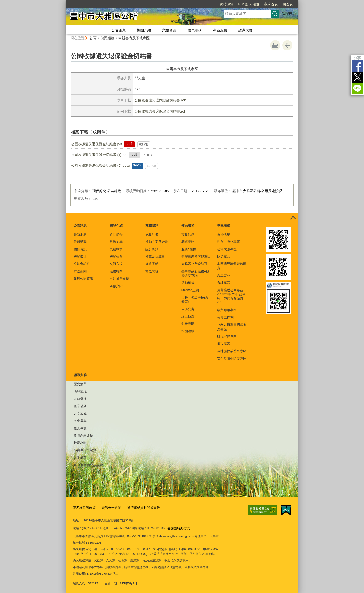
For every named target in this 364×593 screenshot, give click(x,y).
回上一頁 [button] (287, 45)
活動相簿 (188, 283)
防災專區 (224, 257)
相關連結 (188, 331)
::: (64, 2)
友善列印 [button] (275, 45)
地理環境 (80, 391)
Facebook (357, 66)
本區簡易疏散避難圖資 (232, 266)
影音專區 (188, 324)
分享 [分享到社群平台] (357, 58)
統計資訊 (152, 249)
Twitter (357, 77)
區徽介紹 (116, 286)
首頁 (93, 38)
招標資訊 (80, 249)
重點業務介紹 (119, 278)
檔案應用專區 (227, 310)
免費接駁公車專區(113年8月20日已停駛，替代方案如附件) (231, 296)
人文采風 (80, 414)
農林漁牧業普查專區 (232, 351)
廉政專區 (224, 344)
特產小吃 (80, 443)
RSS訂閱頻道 (249, 4)
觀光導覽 (80, 428)
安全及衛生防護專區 (232, 358)
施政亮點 (152, 264)
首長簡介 (116, 235)
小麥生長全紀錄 (85, 450)
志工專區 (224, 275)
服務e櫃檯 (189, 249)
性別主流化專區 (228, 242)
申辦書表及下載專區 (134, 38)
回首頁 (288, 4)
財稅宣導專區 (227, 336)
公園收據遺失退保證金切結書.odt (160, 100)
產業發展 (80, 406)
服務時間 (116, 271)
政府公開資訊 (83, 278)
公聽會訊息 (82, 264)
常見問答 (152, 271)
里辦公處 (188, 309)
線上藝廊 (188, 316)
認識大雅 (245, 30)
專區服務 (220, 30)
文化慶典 (80, 421)
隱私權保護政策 (83, 507)
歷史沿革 (80, 384)
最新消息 (80, 235)
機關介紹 (144, 30)
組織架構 (116, 242)
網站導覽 (227, 4)
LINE (357, 88)
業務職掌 (116, 249)
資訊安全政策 (109, 507)
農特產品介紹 (83, 435)
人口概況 (80, 399)
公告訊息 (119, 30)
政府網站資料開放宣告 (140, 507)
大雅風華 (80, 457)
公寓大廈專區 (227, 249)
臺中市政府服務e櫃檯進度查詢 (195, 273)
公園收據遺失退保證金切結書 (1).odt (99, 155)
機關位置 (116, 257)
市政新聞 (80, 271)
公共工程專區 (227, 318)
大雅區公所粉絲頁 (194, 264)
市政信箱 (188, 235)
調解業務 (188, 242)
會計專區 (224, 283)
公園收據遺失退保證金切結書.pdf (160, 111)
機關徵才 (80, 257)
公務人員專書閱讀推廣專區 (232, 327)
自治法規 (224, 235)
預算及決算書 (155, 257)
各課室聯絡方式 (178, 527)
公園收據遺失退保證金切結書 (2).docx (100, 165)
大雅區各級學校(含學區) (195, 300)
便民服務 (195, 30)
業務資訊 (169, 30)
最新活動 (80, 242)
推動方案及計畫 (157, 242)
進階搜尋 (289, 14)
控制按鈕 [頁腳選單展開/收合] (293, 218)
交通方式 (116, 264)
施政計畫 (152, 235)
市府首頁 (271, 4)
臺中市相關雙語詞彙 (88, 465)
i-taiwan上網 (190, 290)
